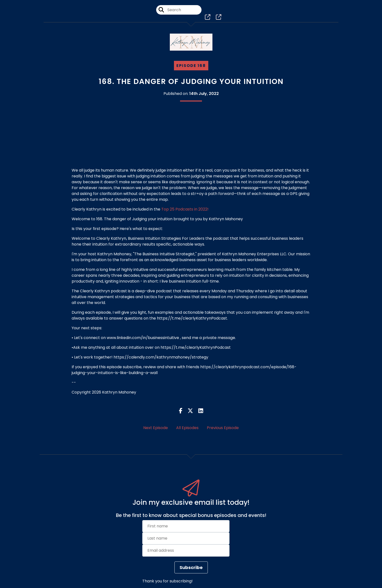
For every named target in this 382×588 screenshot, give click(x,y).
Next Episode (156, 428)
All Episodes (187, 428)
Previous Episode (223, 428)
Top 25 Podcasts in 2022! (185, 209)
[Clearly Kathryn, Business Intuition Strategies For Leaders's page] (209, 19)
